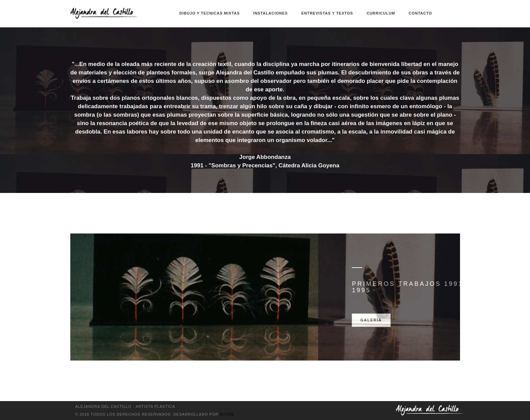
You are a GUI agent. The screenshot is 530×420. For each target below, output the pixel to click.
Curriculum (381, 13)
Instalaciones (270, 13)
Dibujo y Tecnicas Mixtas (210, 13)
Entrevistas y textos (327, 13)
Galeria (419, 320)
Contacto (420, 13)
